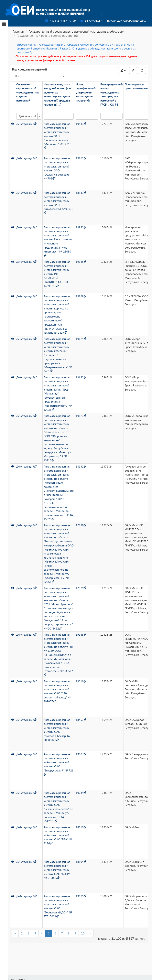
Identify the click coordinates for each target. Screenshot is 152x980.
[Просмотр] (13, 124)
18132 (81, 466)
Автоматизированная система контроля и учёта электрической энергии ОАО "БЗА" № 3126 (58, 835)
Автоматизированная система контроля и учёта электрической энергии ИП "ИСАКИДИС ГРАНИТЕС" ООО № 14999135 (57, 274)
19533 (81, 124)
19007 (81, 754)
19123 (81, 416)
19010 (81, 681)
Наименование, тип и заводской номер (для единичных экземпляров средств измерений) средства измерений (57, 94)
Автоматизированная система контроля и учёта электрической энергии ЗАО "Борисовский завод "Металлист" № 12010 (57, 136)
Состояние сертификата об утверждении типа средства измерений (28, 92)
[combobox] (29, 116)
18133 (81, 193)
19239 (81, 793)
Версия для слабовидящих (126, 21)
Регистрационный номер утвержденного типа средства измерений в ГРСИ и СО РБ (111, 94)
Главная (18, 31)
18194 (81, 862)
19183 (81, 635)
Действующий (27, 124)
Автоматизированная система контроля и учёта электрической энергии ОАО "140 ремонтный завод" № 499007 (57, 691)
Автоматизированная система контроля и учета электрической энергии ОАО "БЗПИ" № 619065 (57, 870)
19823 (81, 227)
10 (83, 933)
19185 (81, 262)
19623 (81, 377)
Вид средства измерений (29, 69)
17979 (81, 588)
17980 (81, 525)
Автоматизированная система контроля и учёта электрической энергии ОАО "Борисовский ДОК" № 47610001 (58, 906)
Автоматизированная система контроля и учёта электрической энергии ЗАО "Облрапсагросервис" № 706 (57, 168)
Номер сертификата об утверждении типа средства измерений (86, 92)
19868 (81, 296)
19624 (81, 339)
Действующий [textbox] (28, 116)
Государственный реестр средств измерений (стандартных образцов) (76, 31)
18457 (81, 720)
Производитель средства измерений (137, 86)
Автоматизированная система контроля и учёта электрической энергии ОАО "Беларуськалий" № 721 (59, 764)
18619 (81, 827)
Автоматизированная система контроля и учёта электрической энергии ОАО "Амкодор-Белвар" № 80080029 (57, 730)
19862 (81, 158)
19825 (81, 896)
